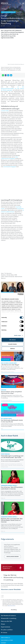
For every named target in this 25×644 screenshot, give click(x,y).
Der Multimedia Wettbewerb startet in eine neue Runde (12, 399)
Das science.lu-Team (7, 619)
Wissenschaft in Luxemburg (9, 597)
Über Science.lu (5, 616)
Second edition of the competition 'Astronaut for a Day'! (11, 371)
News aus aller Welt (6, 600)
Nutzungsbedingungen (8, 624)
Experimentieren (6, 605)
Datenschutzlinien (6, 627)
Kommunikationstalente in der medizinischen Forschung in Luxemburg (10, 278)
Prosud (14, 444)
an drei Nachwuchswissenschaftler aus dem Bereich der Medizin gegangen (12, 67)
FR (20, 3)
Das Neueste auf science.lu (8, 594)
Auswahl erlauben (12, 344)
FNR (2, 407)
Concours (4, 368)
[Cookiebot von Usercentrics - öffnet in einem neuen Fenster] (18, 294)
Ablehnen (12, 349)
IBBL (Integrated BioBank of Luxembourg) (11, 288)
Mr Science (4, 611)
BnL (12, 444)
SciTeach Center (4, 445)
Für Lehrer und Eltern (7, 608)
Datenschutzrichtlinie (11, 584)
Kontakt (4, 621)
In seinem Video (5, 89)
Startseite (3, 9)
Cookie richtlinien (6, 629)
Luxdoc (18, 26)
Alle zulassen (12, 340)
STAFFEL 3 (9, 464)
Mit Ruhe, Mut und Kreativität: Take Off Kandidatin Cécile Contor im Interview (12, 499)
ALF (4, 477)
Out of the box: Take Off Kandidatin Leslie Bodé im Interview (12, 467)
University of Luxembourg (11, 26)
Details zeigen (17, 335)
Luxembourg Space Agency (6, 379)
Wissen (3, 603)
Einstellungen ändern (13, 535)
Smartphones (20, 187)
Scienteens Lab (20, 444)
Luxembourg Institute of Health (7, 287)
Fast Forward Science (6, 397)
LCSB (9, 444)
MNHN (2, 442)
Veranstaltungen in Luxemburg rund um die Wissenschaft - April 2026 (12, 435)
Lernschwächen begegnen (10, 145)
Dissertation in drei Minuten (8, 275)
